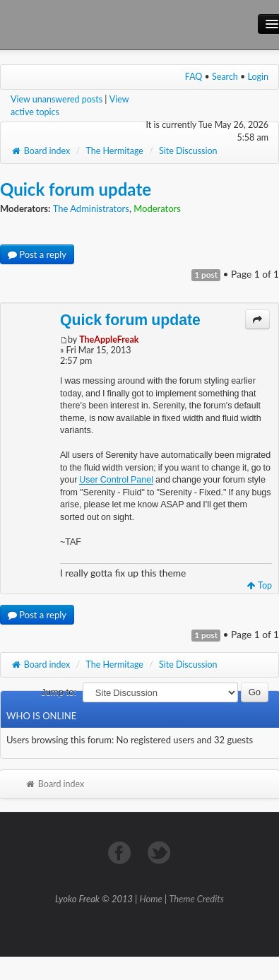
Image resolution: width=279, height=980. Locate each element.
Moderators (157, 208)
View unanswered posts (57, 99)
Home (151, 899)
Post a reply (37, 254)
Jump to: (59, 692)
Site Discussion (188, 151)
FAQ (194, 77)
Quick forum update (76, 189)
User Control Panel (116, 479)
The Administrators (91, 208)
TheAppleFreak (109, 340)
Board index (40, 151)
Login (259, 77)
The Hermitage (114, 151)
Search (225, 77)
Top (260, 585)
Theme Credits (196, 899)
